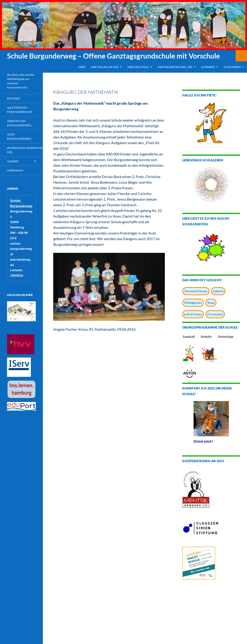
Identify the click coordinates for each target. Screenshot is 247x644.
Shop (211, 303)
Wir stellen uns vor (105, 67)
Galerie (218, 291)
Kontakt (14, 98)
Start (82, 67)
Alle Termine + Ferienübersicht (20, 110)
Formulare (215, 314)
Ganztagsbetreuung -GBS (175, 67)
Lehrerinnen (193, 314)
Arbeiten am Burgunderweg (19, 123)
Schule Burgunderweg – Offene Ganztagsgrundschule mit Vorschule (113, 56)
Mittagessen (193, 303)
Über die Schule (138, 67)
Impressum (15, 170)
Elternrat (208, 67)
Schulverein (232, 67)
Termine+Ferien (196, 291)
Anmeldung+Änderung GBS (25, 150)
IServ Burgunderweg (19, 137)
